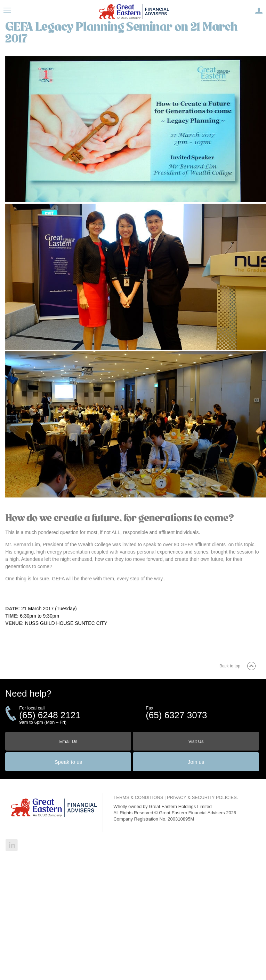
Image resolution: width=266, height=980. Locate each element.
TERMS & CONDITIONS (138, 797)
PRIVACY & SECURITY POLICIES (202, 797)
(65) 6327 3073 (176, 715)
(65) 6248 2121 (50, 715)
